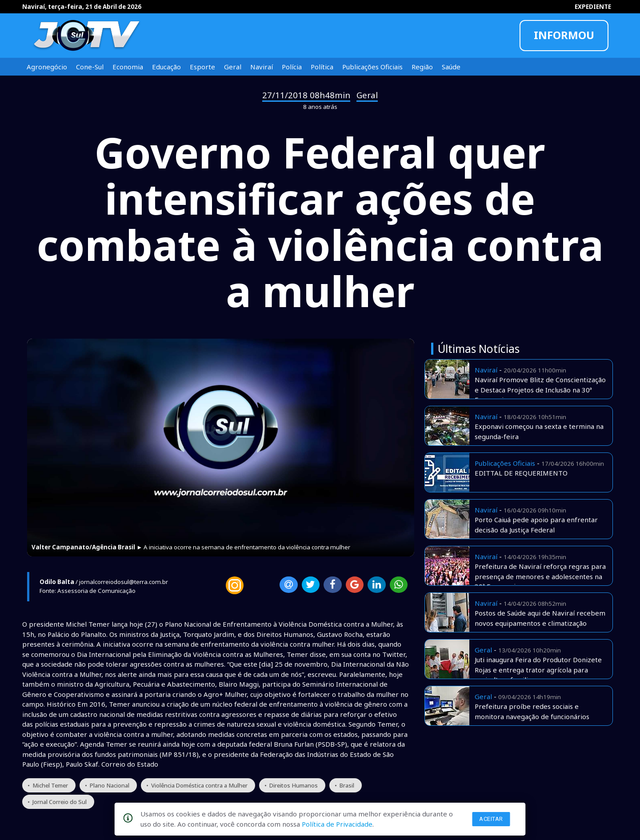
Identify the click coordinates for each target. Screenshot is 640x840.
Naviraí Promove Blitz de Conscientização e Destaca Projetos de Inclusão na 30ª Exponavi (540, 390)
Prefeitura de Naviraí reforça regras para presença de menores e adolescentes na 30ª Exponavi (540, 576)
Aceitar (491, 819)
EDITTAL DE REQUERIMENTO (521, 473)
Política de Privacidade (337, 824)
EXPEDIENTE (593, 7)
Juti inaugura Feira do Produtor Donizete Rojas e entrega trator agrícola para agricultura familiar (538, 670)
